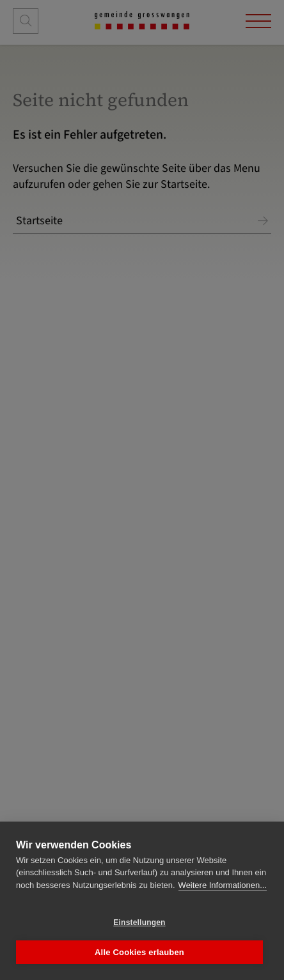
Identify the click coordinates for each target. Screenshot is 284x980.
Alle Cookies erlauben (139, 952)
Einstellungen (139, 923)
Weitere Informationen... (223, 885)
